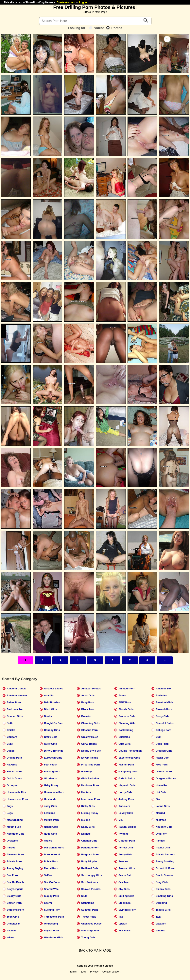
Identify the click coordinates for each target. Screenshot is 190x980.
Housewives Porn (17, 799)
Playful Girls (163, 848)
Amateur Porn (127, 689)
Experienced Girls (129, 758)
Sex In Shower (164, 875)
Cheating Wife (127, 723)
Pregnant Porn (90, 854)
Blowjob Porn (164, 709)
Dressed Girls (164, 751)
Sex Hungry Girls (92, 875)
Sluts (84, 896)
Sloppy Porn (52, 896)
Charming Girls (90, 723)
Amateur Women (17, 695)
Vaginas (11, 931)
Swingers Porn (127, 910)
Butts (10, 723)
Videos (97, 28)
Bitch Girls (51, 709)
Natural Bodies (127, 827)
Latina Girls (163, 806)
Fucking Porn (52, 771)
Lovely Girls (126, 813)
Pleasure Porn (15, 854)
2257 (83, 972)
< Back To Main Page (95, 12)
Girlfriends (51, 778)
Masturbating (15, 820)
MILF (121, 820)
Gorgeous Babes (166, 778)
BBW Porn (125, 702)
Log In (83, 2)
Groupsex (13, 785)
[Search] (95, 21)
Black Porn (88, 709)
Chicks (11, 730)
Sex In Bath (125, 875)
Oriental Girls (89, 841)
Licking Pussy (90, 813)
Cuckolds (124, 737)
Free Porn (162, 765)
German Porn (164, 771)
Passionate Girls (54, 848)
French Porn (14, 771)
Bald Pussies (52, 702)
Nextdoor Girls (16, 834)
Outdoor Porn (127, 841)
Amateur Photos (91, 689)
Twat (159, 917)
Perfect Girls (126, 848)
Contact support (111, 972)
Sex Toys (124, 882)
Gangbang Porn (128, 771)
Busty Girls (163, 716)
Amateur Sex (164, 689)
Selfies (48, 875)
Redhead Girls (90, 868)
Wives (10, 937)
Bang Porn (88, 702)
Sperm (48, 903)
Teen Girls (13, 917)
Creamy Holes (90, 737)
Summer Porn (90, 910)
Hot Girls (161, 792)
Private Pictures (165, 854)
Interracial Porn (91, 799)
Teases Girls (163, 910)
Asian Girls (88, 695)
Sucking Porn (52, 910)
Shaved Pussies (91, 889)
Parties (11, 848)
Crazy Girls (51, 737)
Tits (121, 917)
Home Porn (163, 785)
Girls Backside (90, 778)
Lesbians (50, 813)
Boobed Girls (15, 716)
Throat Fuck (88, 917)
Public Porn (51, 861)
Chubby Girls (52, 730)
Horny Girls (125, 792)
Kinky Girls (88, 806)
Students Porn (15, 910)
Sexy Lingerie (15, 889)
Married (160, 813)
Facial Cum (163, 758)
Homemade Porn (54, 792)
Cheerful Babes (165, 723)
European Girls (53, 758)
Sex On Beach (15, 882)
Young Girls (88, 937)
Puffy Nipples (89, 861)
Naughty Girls (164, 827)
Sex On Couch (53, 882)
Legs (10, 813)
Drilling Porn (14, 758)
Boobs (48, 716)
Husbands (50, 799)
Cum (159, 737)
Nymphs (123, 834)
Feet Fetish (51, 765)
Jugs (10, 806)
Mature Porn (52, 820)
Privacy (94, 972)
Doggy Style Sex (91, 751)
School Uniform (165, 868)
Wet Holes (125, 931)
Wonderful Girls (54, 937)
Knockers (124, 806)
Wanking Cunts (90, 931)
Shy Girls (124, 889)
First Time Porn (91, 765)
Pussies (123, 861)
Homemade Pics (17, 792)
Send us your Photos (90, 966)
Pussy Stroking (165, 861)
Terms (73, 972)
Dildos (11, 751)
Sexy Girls (162, 882)
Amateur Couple (17, 689)
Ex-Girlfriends (90, 758)
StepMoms (88, 903)
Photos (114, 28)
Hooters (86, 792)
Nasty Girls (88, 827)
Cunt (10, 744)
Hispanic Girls (127, 785)
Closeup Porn (89, 730)
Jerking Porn (126, 799)
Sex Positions (90, 882)
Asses (122, 695)
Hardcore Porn (90, 785)
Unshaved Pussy (91, 924)
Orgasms (12, 841)
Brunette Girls (127, 716)
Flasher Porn (126, 765)
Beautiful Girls (164, 702)
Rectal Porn (51, 868)
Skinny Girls (163, 889)
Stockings (124, 903)
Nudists (86, 834)
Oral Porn (162, 834)
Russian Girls (127, 868)
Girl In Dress (14, 778)
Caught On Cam (54, 723)
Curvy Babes (89, 744)
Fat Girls (12, 765)
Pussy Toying (15, 868)
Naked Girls (51, 827)
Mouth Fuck (14, 827)
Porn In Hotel (52, 854)
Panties (160, 841)
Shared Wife (51, 889)
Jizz (158, 799)
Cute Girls (124, 744)
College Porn (164, 730)
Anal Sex (49, 695)
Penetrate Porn (90, 848)
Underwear (13, 924)
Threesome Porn (54, 917)
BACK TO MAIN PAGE (95, 950)
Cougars (12, 737)
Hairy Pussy (51, 785)
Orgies (48, 841)
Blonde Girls (126, 709)
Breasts (86, 716)
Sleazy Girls (14, 896)
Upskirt (123, 924)
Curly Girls (51, 744)
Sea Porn (12, 875)
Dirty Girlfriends (54, 751)
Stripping (161, 903)
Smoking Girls (164, 896)
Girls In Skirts (127, 778)
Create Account (66, 2)
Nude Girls (51, 834)
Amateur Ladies (54, 689)
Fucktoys (87, 771)
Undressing (51, 924)
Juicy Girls (51, 806)
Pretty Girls (125, 854)
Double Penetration (130, 751)
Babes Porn (14, 702)
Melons (86, 820)
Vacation (161, 924)
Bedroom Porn (16, 709)
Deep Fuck (162, 744)
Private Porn (14, 861)
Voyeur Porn (52, 931)
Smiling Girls (126, 896)
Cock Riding (126, 730)
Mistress (161, 820)
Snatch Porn (14, 903)
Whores (160, 931)
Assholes (161, 695)
